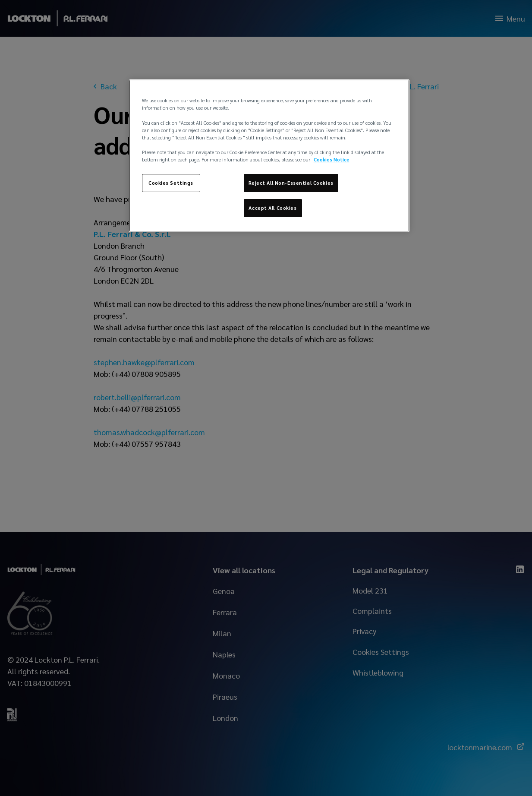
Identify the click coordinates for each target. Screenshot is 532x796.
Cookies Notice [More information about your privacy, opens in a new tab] (332, 160)
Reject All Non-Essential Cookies (291, 183)
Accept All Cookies (272, 208)
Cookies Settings (171, 183)
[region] (269, 155)
